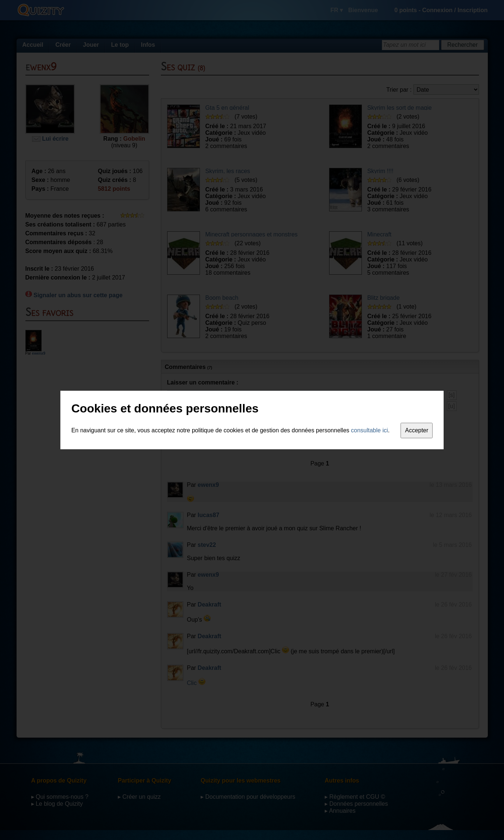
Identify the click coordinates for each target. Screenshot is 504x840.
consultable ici (369, 430)
